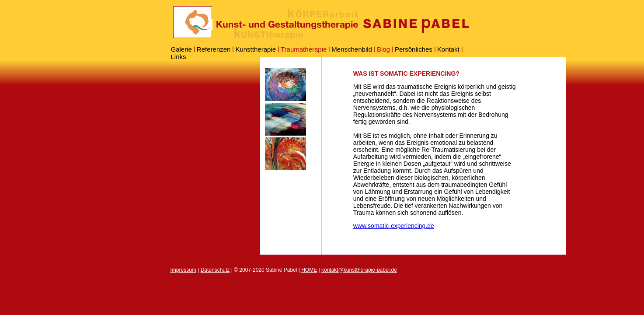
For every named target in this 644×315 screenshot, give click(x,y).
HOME (309, 270)
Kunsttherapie (256, 49)
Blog (383, 49)
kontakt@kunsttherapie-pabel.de (359, 270)
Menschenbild (352, 49)
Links (179, 57)
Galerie (181, 49)
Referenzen (214, 49)
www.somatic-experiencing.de (394, 226)
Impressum (183, 270)
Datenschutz (215, 270)
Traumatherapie (304, 49)
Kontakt (448, 49)
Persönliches (414, 49)
